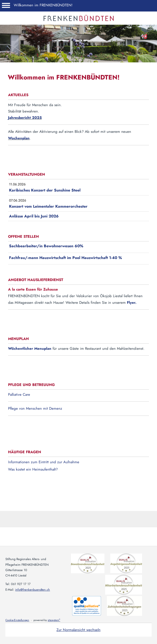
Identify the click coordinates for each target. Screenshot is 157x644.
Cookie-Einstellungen (17, 620)
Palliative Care (19, 395)
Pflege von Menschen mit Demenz (35, 408)
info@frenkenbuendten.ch (33, 590)
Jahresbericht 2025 (25, 118)
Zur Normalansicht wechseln (78, 630)
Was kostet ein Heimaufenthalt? (33, 469)
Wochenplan (19, 138)
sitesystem (54, 620)
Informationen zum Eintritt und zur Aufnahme (44, 462)
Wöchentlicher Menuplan (30, 349)
